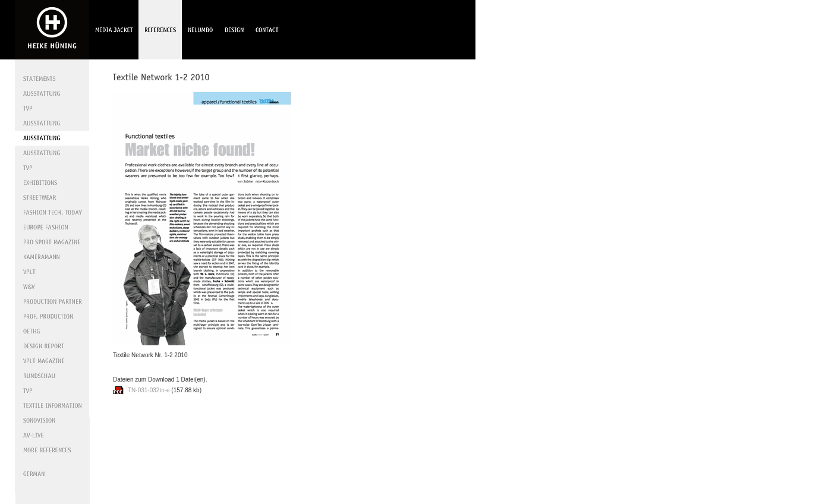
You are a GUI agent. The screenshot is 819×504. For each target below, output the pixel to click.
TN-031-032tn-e (149, 390)
